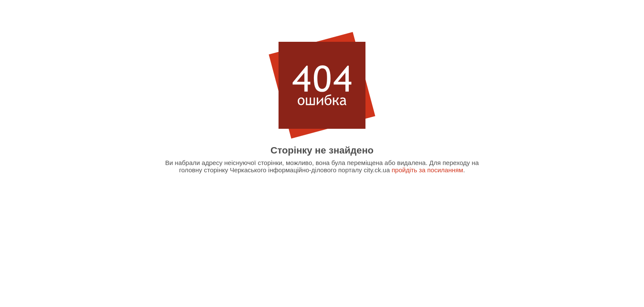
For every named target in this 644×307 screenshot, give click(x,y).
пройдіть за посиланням (427, 170)
